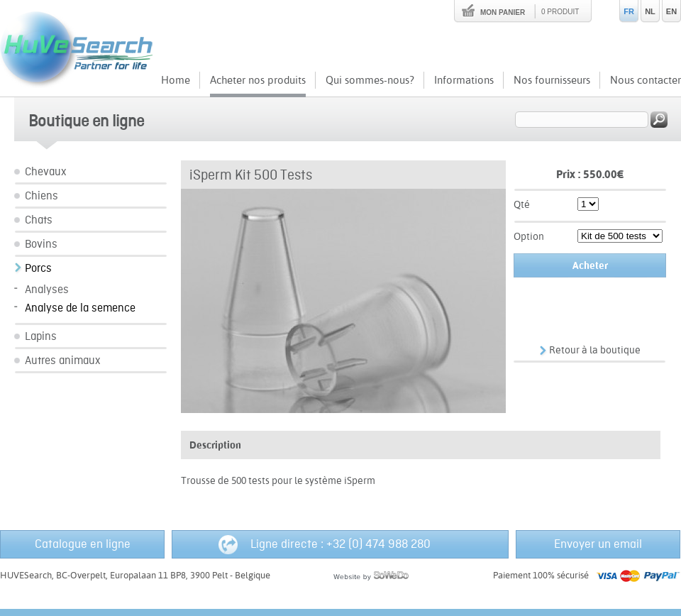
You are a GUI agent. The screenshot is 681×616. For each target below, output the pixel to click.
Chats (39, 220)
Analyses (47, 290)
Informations (464, 80)
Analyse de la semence (80, 308)
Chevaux (46, 172)
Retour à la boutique (595, 350)
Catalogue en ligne (83, 544)
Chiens (41, 196)
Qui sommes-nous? (370, 80)
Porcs (38, 269)
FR (629, 11)
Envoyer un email (598, 544)
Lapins (41, 337)
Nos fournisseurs (552, 80)
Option (529, 236)
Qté (522, 204)
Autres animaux (63, 361)
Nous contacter (646, 80)
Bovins (41, 244)
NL (650, 11)
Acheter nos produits (258, 80)
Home (176, 80)
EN (671, 11)
